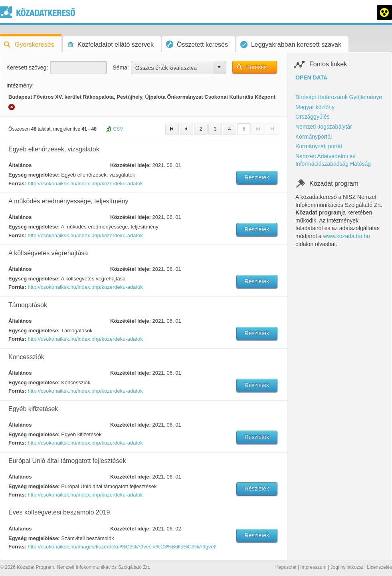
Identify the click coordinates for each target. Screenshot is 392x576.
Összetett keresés (197, 44)
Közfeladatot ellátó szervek (110, 45)
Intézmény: (20, 85)
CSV (118, 129)
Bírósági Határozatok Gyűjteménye (339, 97)
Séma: (121, 68)
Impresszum (313, 567)
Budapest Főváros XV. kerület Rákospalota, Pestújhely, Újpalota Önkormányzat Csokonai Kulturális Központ (142, 97)
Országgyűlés (313, 117)
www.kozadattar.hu (346, 236)
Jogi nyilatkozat (346, 567)
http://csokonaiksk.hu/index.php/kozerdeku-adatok (85, 184)
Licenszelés (379, 567)
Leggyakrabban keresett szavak (291, 45)
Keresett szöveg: (27, 68)
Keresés (256, 67)
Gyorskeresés (29, 45)
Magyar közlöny (315, 107)
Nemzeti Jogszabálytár (324, 127)
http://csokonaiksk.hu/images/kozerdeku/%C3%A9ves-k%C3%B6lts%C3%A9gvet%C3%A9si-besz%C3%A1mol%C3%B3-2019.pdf (121, 547)
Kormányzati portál (319, 146)
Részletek (257, 177)
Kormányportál (314, 137)
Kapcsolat (286, 567)
